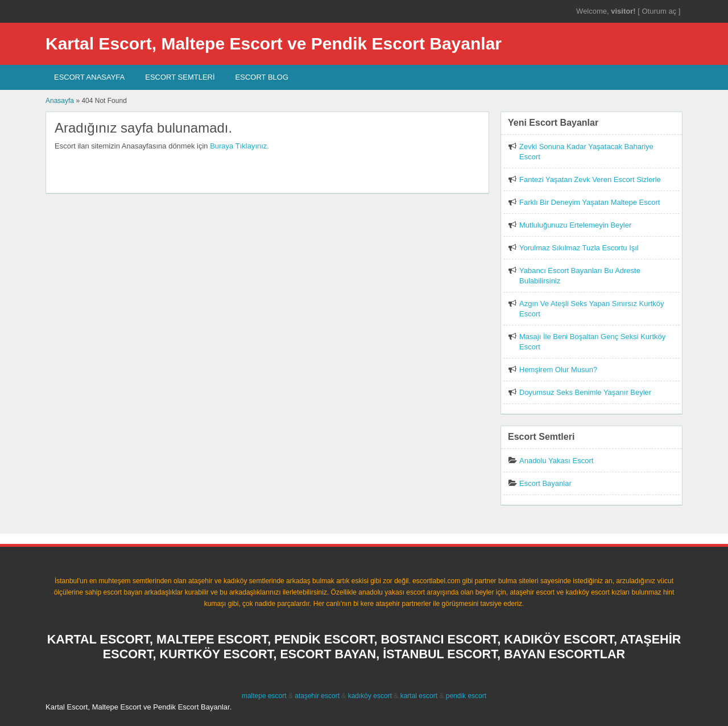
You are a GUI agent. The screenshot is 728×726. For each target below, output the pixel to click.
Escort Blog (262, 77)
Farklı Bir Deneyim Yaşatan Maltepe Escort (590, 202)
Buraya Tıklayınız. (239, 146)
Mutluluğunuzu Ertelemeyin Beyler (575, 225)
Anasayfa (60, 101)
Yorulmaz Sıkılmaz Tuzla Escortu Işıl (579, 248)
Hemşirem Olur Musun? (558, 370)
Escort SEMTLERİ (180, 77)
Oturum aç (660, 11)
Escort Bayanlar (545, 483)
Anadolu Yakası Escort (556, 461)
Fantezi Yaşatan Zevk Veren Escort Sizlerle (590, 180)
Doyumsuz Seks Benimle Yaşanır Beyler (585, 392)
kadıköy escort (370, 696)
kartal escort (419, 696)
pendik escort (466, 696)
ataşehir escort (317, 696)
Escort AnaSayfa (89, 77)
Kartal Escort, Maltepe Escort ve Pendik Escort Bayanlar (274, 44)
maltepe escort (264, 696)
